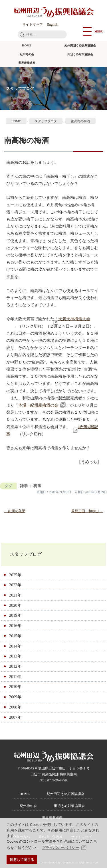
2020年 (15, 605)
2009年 (15, 697)
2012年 (15, 666)
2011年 (15, 677)
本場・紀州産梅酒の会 (38, 405)
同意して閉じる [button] (22, 860)
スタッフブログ (26, 554)
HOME (27, 45)
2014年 (15, 646)
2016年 (15, 626)
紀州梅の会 (27, 54)
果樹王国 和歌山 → (87, 511)
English (52, 24)
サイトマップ (33, 24)
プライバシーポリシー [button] (60, 848)
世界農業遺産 (27, 63)
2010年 (15, 687)
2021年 (15, 595)
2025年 (15, 575)
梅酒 (37, 486)
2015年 (15, 636)
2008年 (15, 707)
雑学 (24, 486)
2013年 (15, 656)
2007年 (15, 717)
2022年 (15, 585)
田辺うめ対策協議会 (80, 54)
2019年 (15, 615)
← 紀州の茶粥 (15, 511)
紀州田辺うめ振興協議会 (80, 45)
